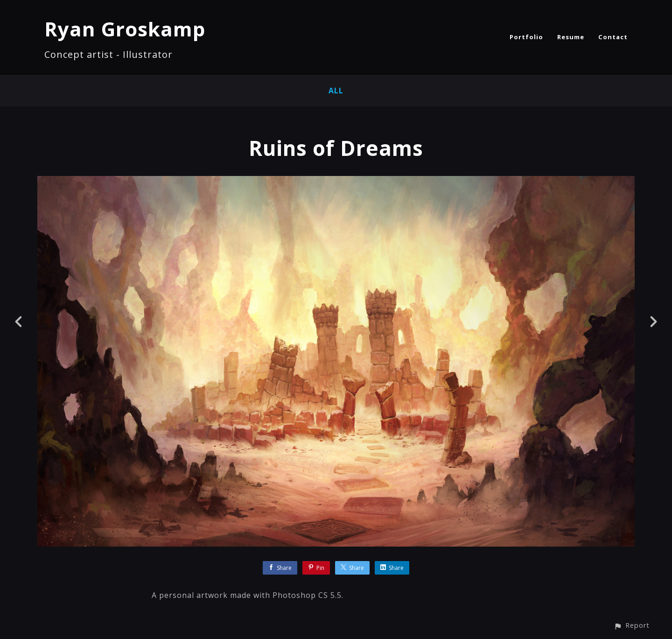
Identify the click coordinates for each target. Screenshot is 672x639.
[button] (632, 625)
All (336, 91)
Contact (613, 37)
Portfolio (526, 37)
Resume (571, 37)
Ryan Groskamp (125, 29)
